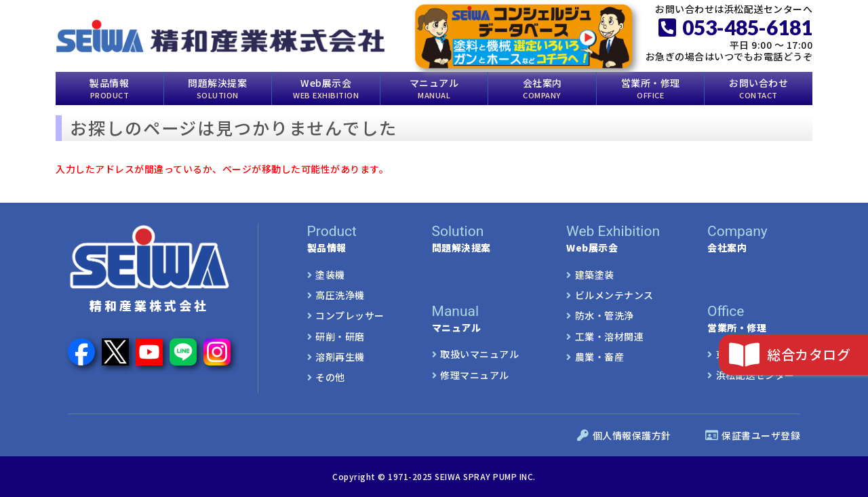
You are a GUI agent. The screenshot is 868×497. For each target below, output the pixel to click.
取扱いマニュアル (479, 354)
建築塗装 (595, 274)
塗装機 (330, 274)
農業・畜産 (600, 357)
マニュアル (434, 87)
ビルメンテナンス (614, 295)
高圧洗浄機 (340, 295)
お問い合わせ (758, 87)
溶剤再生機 (340, 357)
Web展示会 (326, 87)
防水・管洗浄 (605, 315)
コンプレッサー (350, 315)
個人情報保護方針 (624, 435)
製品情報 (109, 87)
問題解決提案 (217, 87)
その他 (330, 377)
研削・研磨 (340, 336)
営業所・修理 (651, 87)
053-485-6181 (735, 27)
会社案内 (542, 87)
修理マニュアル (475, 374)
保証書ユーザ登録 (753, 435)
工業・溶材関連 (610, 336)
